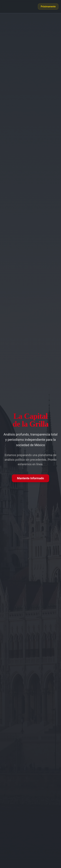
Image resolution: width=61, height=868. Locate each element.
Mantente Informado (30, 478)
